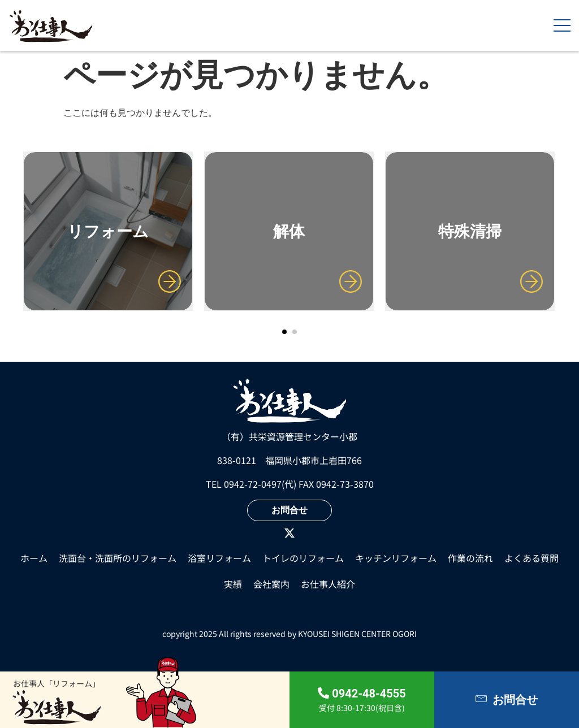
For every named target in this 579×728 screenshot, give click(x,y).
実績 (233, 584)
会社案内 (271, 584)
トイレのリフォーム (303, 558)
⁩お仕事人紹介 (328, 584)
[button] (284, 332)
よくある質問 (532, 558)
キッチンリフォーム (396, 558)
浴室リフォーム (219, 558)
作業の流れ (470, 558)
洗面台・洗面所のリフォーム (118, 558)
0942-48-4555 (369, 694)
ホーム (34, 558)
